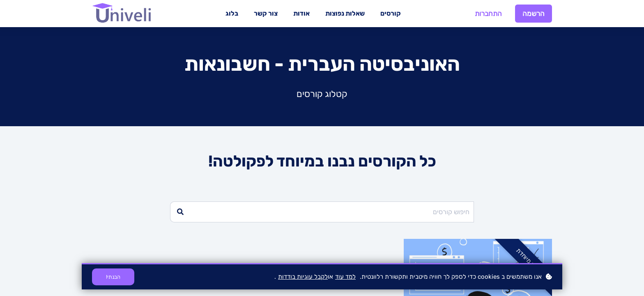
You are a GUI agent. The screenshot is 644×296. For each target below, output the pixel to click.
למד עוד (345, 277)
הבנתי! (113, 277)
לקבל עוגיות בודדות (303, 277)
